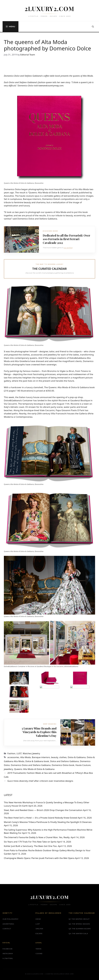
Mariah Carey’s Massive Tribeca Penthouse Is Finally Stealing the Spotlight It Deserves (48, 822)
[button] (93, 27)
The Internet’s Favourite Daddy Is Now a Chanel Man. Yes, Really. (37, 837)
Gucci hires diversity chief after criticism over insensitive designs (40, 781)
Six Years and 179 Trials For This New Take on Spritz (30, 842)
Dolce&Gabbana (78, 358)
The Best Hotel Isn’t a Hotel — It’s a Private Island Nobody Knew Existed (40, 818)
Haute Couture (83, 765)
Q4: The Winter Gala (78, 934)
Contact (7, 929)
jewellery (8, 769)
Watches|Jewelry (31, 753)
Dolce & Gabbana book (37, 761)
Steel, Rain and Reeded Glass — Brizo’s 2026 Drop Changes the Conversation (43, 810)
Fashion (11, 753)
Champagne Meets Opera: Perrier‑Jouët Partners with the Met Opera (39, 858)
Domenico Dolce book (63, 765)
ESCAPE (39, 934)
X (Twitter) (8, 958)
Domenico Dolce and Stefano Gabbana (31, 765)
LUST (19, 753)
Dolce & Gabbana (60, 192)
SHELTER (39, 929)
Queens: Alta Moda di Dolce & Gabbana (34, 769)
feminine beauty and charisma (30, 202)
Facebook (8, 949)
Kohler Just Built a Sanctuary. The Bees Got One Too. (31, 846)
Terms (38, 949)
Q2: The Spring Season (79, 924)
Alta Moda (25, 757)
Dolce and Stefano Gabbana (64, 761)
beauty (55, 757)
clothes (63, 757)
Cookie (39, 954)
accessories (13, 757)
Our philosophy (10, 919)
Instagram (8, 954)
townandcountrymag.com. (51, 85)
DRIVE (38, 919)
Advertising (8, 924)
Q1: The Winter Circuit (79, 919)
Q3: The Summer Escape (80, 929)
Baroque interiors (41, 757)
